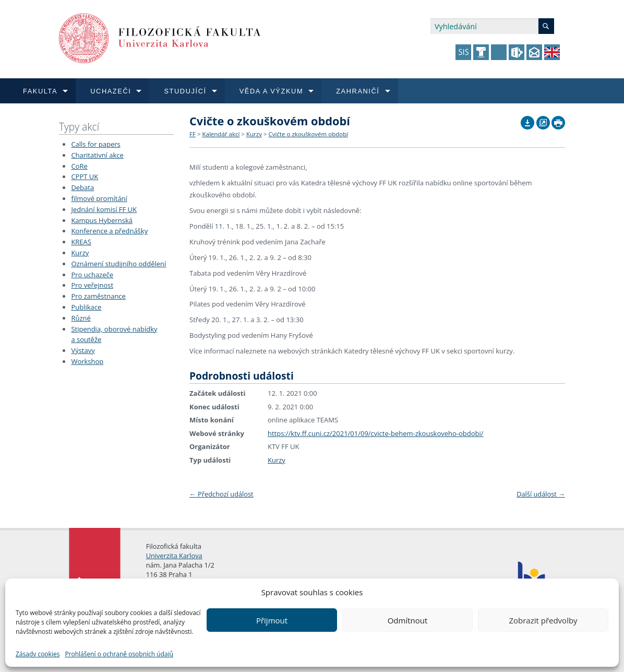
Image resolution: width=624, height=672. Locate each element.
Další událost (541, 494)
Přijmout (272, 620)
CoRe (79, 166)
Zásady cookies (38, 654)
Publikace (86, 307)
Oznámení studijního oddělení (118, 264)
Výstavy (83, 350)
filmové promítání (99, 198)
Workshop (87, 361)
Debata (82, 187)
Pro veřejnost (92, 285)
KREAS (81, 242)
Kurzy (80, 253)
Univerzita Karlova (174, 556)
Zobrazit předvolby (543, 620)
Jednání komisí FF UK (104, 209)
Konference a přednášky (109, 231)
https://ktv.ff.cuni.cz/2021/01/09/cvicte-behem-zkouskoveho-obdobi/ (376, 433)
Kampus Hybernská (102, 220)
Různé (81, 318)
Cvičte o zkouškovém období (309, 134)
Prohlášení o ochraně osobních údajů (119, 654)
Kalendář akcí (221, 134)
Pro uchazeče (92, 275)
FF (193, 134)
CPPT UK (85, 176)
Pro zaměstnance (98, 296)
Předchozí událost (221, 494)
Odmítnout (408, 620)
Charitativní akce (97, 155)
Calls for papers (95, 144)
